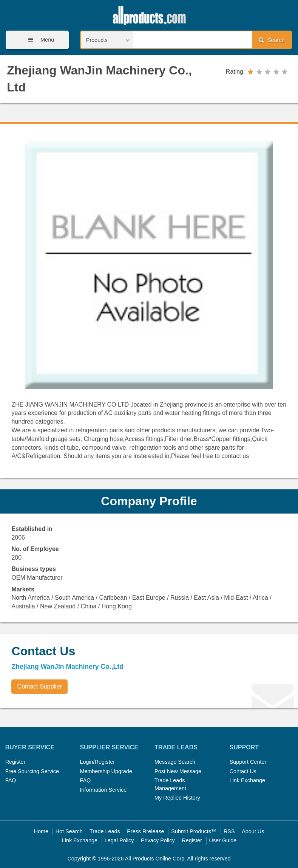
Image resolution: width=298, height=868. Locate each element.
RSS (229, 831)
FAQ (11, 780)
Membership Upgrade (106, 771)
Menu (39, 40)
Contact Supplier (40, 686)
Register (15, 762)
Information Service (103, 790)
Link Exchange (247, 780)
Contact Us (243, 771)
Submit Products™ (194, 831)
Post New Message (178, 771)
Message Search (175, 762)
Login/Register (97, 762)
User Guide (223, 840)
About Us (253, 831)
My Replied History (177, 798)
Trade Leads (105, 831)
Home (41, 831)
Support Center (248, 762)
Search (272, 40)
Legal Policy (119, 840)
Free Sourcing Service (32, 771)
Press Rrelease (145, 831)
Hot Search (69, 831)
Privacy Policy (158, 840)
